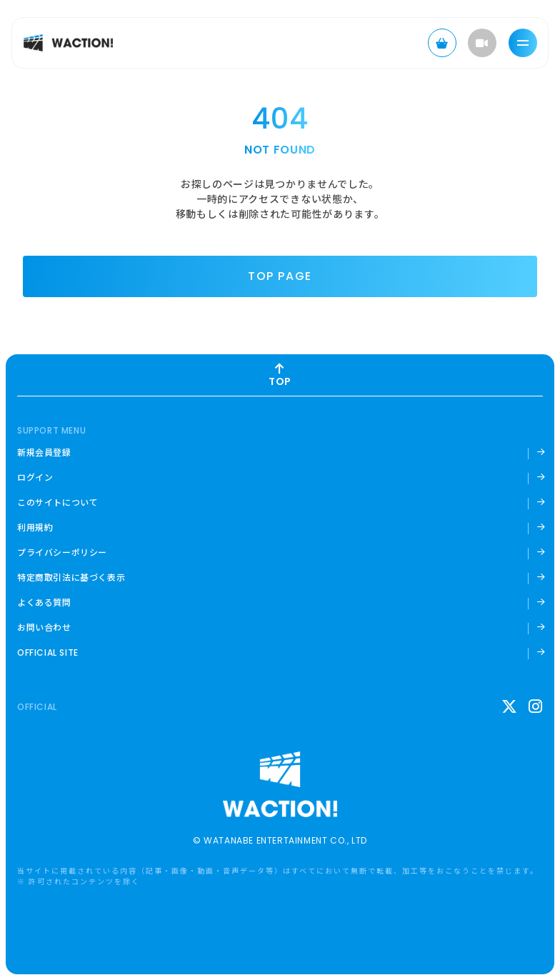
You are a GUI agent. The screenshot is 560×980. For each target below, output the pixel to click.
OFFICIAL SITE (48, 653)
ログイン (35, 477)
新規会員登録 (44, 452)
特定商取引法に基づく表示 (71, 577)
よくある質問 (44, 602)
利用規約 (35, 527)
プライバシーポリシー (62, 552)
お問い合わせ (44, 627)
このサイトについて (57, 502)
